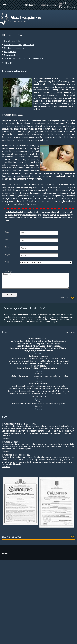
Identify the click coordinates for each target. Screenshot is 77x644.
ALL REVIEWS (70, 335)
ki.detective (67, 3)
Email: (7, 240)
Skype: (8, 255)
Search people (10, 55)
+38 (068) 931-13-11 (31, 5)
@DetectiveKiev (52, 5)
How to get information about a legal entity (19, 427)
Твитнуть (5, 556)
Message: (9, 271)
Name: (8, 232)
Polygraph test (10, 51)
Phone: (8, 247)
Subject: (8, 262)
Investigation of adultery (14, 41)
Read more (38, 357)
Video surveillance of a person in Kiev (19, 44)
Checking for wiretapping (14, 48)
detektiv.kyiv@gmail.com (67, 7)
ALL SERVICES (7, 63)
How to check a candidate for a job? (16, 458)
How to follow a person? (12, 445)
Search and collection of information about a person (25, 58)
